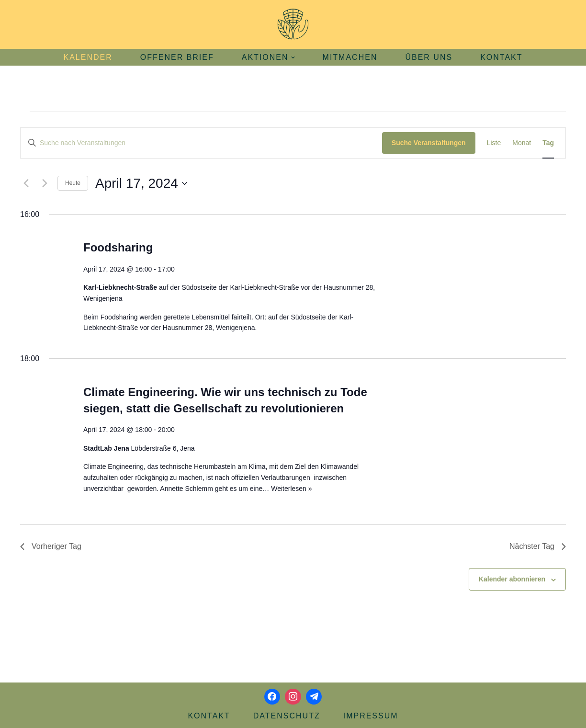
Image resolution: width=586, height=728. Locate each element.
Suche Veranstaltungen (429, 143)
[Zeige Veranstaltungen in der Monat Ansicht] (522, 143)
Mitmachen (350, 57)
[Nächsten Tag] (45, 183)
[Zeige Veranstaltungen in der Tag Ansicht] (548, 143)
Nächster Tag (538, 546)
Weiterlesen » (291, 489)
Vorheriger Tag (51, 546)
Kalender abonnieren (512, 579)
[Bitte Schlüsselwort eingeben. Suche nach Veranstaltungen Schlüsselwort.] (201, 143)
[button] (293, 57)
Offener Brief (177, 57)
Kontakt (501, 57)
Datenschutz (287, 716)
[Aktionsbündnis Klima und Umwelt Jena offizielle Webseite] (293, 24)
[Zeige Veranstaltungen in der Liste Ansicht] (494, 143)
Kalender (88, 57)
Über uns (429, 57)
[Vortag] (26, 183)
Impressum (371, 716)
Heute (73, 183)
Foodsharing (118, 247)
